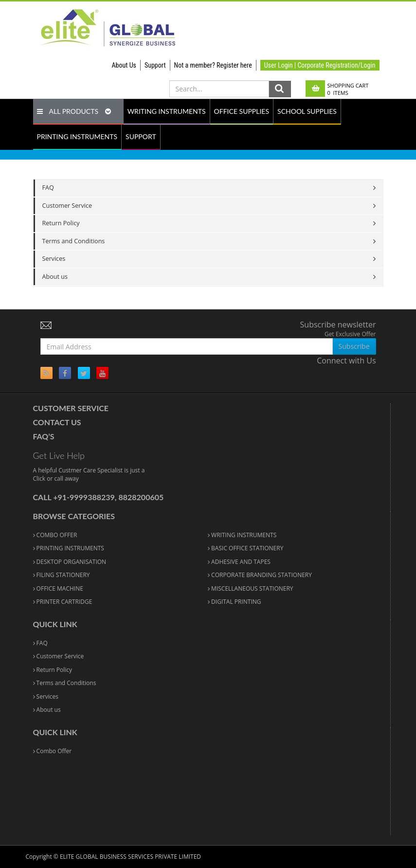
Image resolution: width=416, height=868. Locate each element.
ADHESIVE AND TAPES (239, 562)
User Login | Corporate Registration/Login (320, 65)
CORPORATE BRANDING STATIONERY (260, 575)
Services (54, 259)
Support (155, 65)
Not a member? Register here (213, 65)
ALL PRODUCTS (74, 111)
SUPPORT (141, 136)
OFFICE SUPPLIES (242, 111)
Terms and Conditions (74, 241)
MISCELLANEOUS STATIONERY (251, 588)
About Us (124, 65)
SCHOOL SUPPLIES (307, 111)
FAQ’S (44, 436)
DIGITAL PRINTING (235, 602)
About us (55, 277)
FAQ (48, 188)
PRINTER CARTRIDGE (63, 602)
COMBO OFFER (55, 535)
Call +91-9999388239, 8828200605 (99, 497)
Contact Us (57, 422)
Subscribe (354, 346)
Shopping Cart (348, 89)
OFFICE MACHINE (58, 588)
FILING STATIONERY (62, 575)
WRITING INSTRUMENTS (167, 111)
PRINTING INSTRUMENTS (77, 136)
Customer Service (67, 206)
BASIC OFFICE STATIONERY (245, 548)
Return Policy (61, 223)
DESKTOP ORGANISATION (70, 562)
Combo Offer (53, 751)
